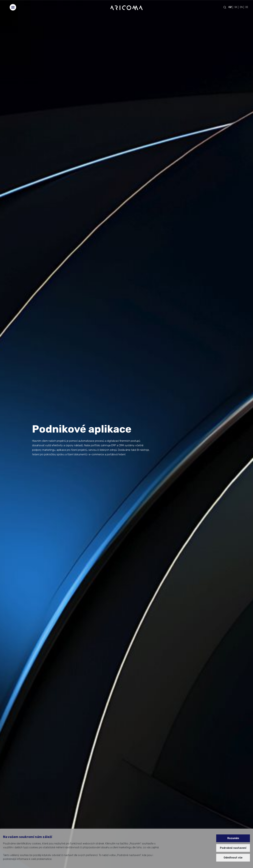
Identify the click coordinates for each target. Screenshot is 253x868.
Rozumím (233, 838)
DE (247, 7)
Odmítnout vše (233, 858)
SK (236, 7)
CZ (230, 7)
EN (241, 7)
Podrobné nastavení (233, 848)
